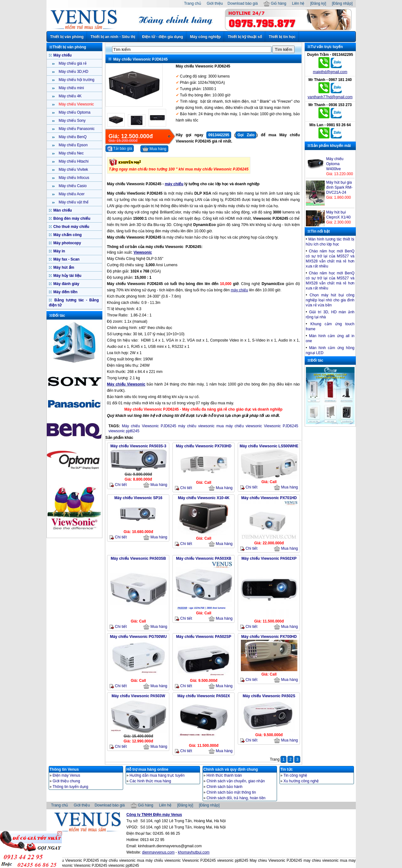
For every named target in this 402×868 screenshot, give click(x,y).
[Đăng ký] (318, 3)
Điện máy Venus (67, 775)
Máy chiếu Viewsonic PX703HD (204, 446)
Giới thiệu (215, 3)
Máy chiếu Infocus (73, 178)
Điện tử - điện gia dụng (162, 37)
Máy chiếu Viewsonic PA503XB (204, 558)
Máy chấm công (67, 235)
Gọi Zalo (246, 135)
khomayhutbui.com (194, 852)
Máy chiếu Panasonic (76, 129)
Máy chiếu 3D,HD (73, 72)
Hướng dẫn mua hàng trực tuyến (157, 775)
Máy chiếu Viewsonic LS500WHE (269, 446)
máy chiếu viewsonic (196, 426)
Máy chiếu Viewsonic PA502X (204, 696)
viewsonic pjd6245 (124, 431)
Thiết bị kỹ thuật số (245, 37)
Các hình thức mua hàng (150, 781)
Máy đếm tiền (65, 292)
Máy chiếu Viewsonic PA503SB (139, 558)
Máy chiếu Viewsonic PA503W (138, 696)
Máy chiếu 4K (70, 96)
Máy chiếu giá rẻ (72, 63)
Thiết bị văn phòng (67, 37)
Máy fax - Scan (66, 259)
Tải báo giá (120, 149)
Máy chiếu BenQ (72, 137)
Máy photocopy (67, 243)
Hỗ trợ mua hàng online (147, 769)
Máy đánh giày (66, 284)
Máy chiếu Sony (72, 121)
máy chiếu (174, 184)
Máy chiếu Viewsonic (76, 104)
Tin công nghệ (296, 775)
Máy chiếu (62, 55)
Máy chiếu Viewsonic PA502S (269, 696)
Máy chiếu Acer (71, 194)
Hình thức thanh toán (224, 775)
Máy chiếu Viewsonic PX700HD (269, 637)
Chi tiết (118, 485)
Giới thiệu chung (66, 781)
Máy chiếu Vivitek (73, 170)
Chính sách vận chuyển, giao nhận (236, 781)
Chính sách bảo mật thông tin (231, 792)
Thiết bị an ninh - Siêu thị (113, 37)
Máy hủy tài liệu (67, 276)
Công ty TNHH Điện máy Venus (154, 815)
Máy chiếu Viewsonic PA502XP (269, 558)
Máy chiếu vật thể (73, 202)
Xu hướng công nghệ (301, 781)
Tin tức (287, 769)
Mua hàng (154, 149)
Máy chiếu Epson (73, 145)
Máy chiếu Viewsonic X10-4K (204, 498)
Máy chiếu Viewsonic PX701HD (269, 498)
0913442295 (219, 135)
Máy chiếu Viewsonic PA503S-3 (139, 446)
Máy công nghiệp (205, 37)
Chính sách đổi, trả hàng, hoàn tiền (236, 798)
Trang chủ (193, 3)
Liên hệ (298, 3)
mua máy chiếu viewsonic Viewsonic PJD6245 (257, 426)
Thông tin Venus (64, 769)
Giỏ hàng (275, 3)
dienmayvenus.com (158, 852)
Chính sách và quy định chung (231, 769)
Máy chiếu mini (71, 88)
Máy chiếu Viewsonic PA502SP (204, 637)
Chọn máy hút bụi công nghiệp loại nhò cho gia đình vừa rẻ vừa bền (330, 300)
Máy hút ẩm (63, 267)
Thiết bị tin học (282, 37)
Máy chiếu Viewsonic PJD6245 (149, 426)
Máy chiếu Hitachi (73, 161)
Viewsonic (143, 252)
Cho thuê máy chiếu (71, 227)
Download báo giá (243, 3)
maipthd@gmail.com (330, 72)
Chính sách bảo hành (225, 787)
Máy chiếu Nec (71, 153)
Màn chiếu (62, 210)
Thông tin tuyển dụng (71, 787)
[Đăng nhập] (342, 3)
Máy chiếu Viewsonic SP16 (138, 498)
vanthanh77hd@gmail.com (330, 97)
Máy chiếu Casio (72, 186)
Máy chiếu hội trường (76, 80)
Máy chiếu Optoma (74, 112)
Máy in (59, 251)
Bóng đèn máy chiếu (71, 218)
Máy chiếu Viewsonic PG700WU (138, 637)
